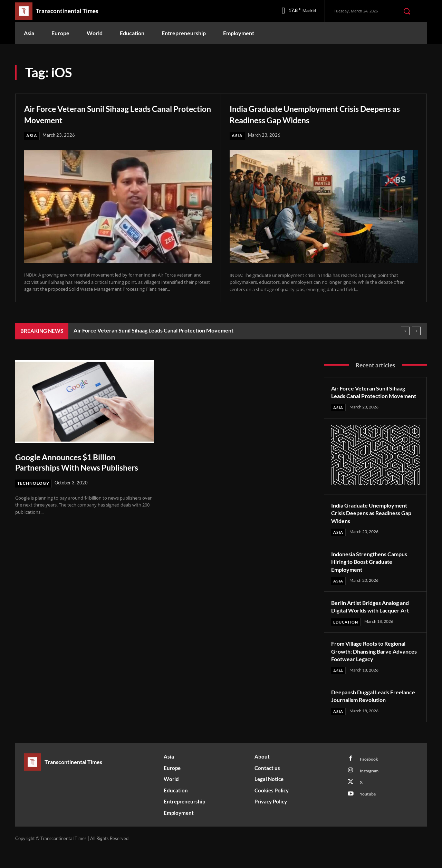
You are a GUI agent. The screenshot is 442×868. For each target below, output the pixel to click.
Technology (34, 494)
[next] (416, 331)
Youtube (369, 816)
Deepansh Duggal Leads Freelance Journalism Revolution (363, 709)
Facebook (370, 777)
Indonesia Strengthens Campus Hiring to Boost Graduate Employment (374, 570)
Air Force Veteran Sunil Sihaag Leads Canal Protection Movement (116, 114)
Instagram (371, 790)
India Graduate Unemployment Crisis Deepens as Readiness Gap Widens (310, 114)
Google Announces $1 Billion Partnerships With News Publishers (73, 467)
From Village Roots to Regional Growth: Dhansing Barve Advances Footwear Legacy (373, 660)
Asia (32, 136)
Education (347, 631)
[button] (407, 11)
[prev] (405, 331)
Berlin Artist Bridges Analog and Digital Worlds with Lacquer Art (375, 615)
